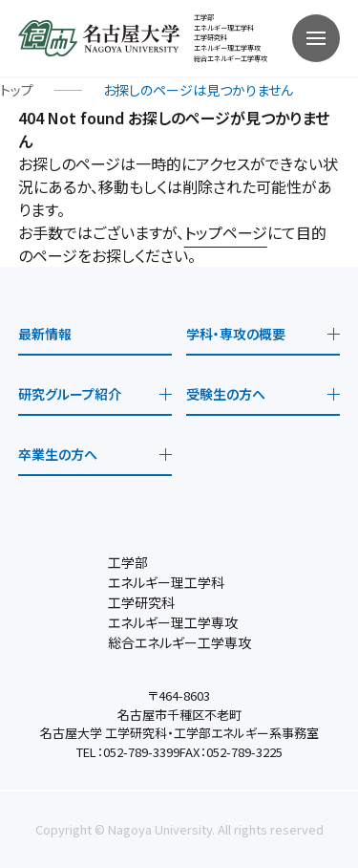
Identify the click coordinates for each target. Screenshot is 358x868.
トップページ (226, 232)
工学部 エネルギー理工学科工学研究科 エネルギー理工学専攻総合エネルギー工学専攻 (231, 38)
